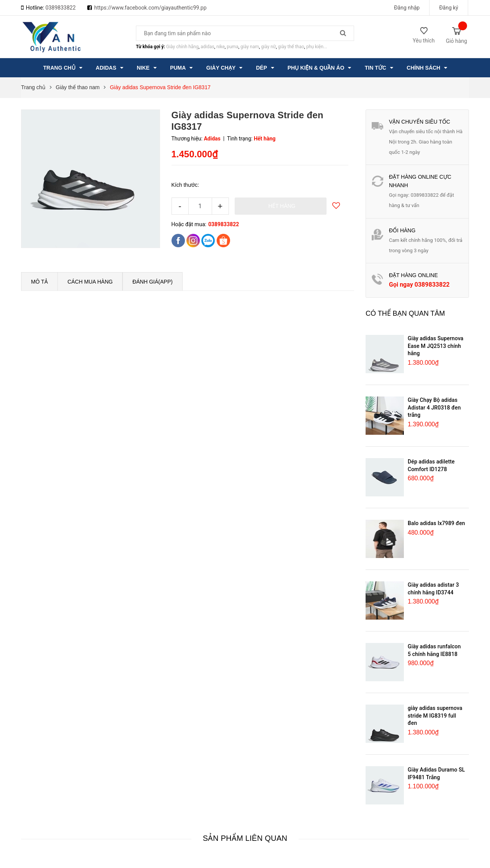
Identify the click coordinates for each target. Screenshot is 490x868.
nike (220, 47)
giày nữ (269, 47)
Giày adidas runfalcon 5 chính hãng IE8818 (434, 650)
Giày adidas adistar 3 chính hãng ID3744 (433, 589)
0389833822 (61, 8)
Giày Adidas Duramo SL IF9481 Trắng (436, 773)
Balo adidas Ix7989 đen (436, 523)
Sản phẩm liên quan (245, 838)
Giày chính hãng (182, 47)
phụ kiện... (317, 47)
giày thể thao (291, 47)
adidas (207, 47)
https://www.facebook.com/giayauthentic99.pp (150, 8)
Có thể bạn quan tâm (405, 313)
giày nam (250, 47)
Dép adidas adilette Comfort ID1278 (431, 465)
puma (232, 47)
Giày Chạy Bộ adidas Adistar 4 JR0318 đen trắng (434, 407)
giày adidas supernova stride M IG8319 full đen (435, 715)
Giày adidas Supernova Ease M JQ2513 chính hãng (436, 346)
